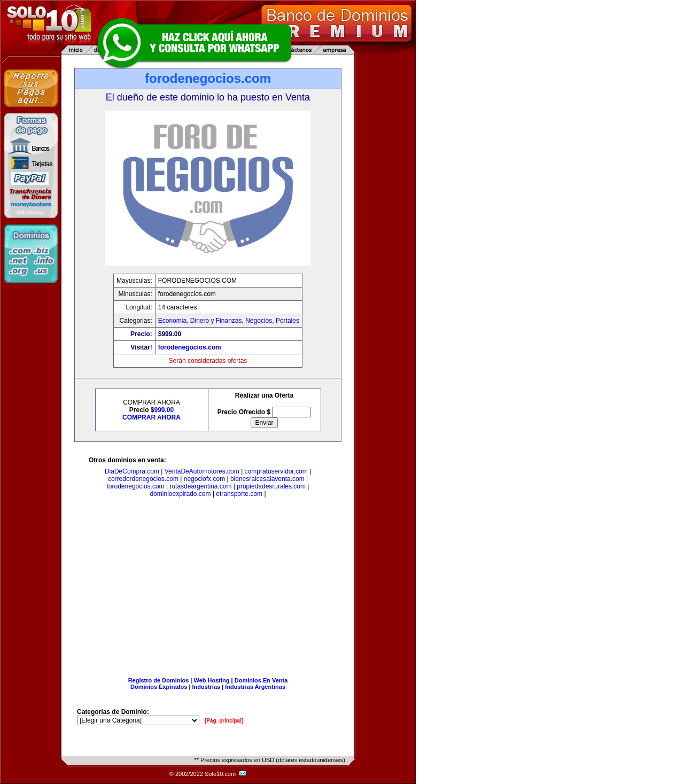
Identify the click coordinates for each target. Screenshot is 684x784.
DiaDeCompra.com (132, 471)
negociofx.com (204, 479)
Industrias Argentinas (255, 687)
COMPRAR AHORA (151, 417)
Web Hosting (212, 680)
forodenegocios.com (190, 347)
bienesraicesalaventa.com (267, 479)
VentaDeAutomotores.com (202, 471)
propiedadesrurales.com (271, 486)
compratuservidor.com (276, 471)
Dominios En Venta (261, 680)
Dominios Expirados (159, 687)
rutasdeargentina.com (200, 486)
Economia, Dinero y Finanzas (200, 321)
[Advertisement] (208, 589)
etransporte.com (239, 494)
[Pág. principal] (224, 721)
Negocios (259, 321)
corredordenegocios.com (143, 479)
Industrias (207, 687)
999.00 (164, 410)
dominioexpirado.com (180, 494)
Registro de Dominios (159, 680)
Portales (287, 321)
